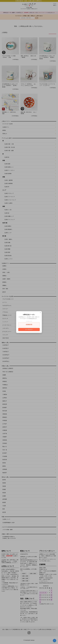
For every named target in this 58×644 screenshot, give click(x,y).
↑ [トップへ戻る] (55, 641)
